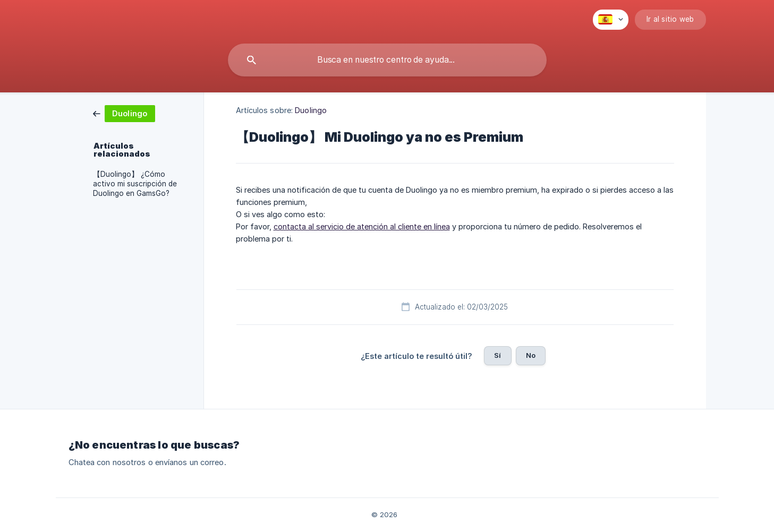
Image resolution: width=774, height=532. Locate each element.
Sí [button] (497, 355)
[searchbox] (387, 60)
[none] (611, 20)
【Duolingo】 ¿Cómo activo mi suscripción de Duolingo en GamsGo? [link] (135, 184)
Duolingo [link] (311, 110)
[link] (124, 113)
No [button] (531, 355)
